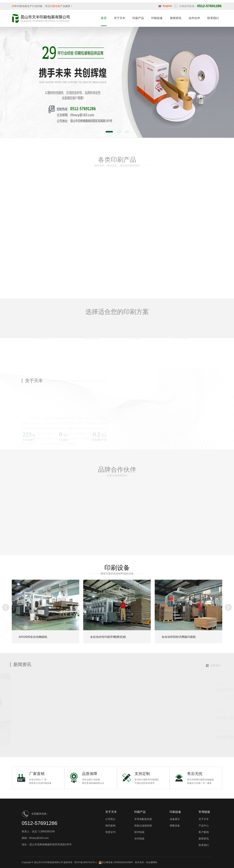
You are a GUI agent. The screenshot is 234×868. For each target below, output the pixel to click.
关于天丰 (120, 18)
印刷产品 (138, 18)
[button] (6, 607)
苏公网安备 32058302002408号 (116, 862)
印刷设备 (157, 18)
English (167, 6)
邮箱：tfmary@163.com (35, 838)
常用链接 (204, 812)
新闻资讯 (176, 18)
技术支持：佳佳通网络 (146, 862)
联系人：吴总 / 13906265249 (38, 831)
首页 (104, 18)
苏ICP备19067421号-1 (85, 862)
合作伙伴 (194, 18)
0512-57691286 (40, 823)
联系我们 (213, 18)
